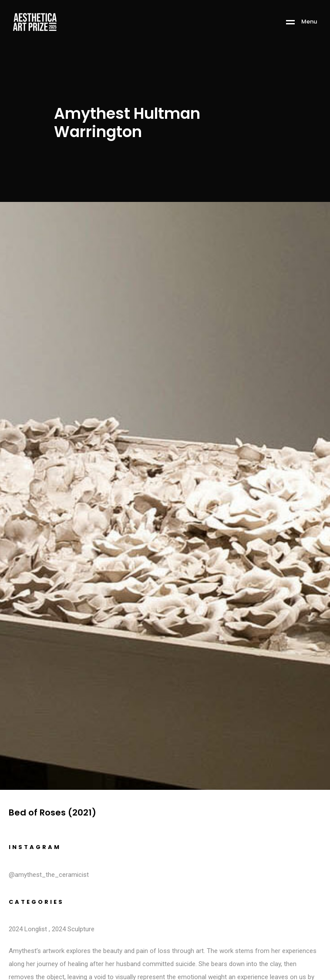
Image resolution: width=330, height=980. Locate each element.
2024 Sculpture (73, 929)
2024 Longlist (28, 929)
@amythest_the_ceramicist (49, 875)
